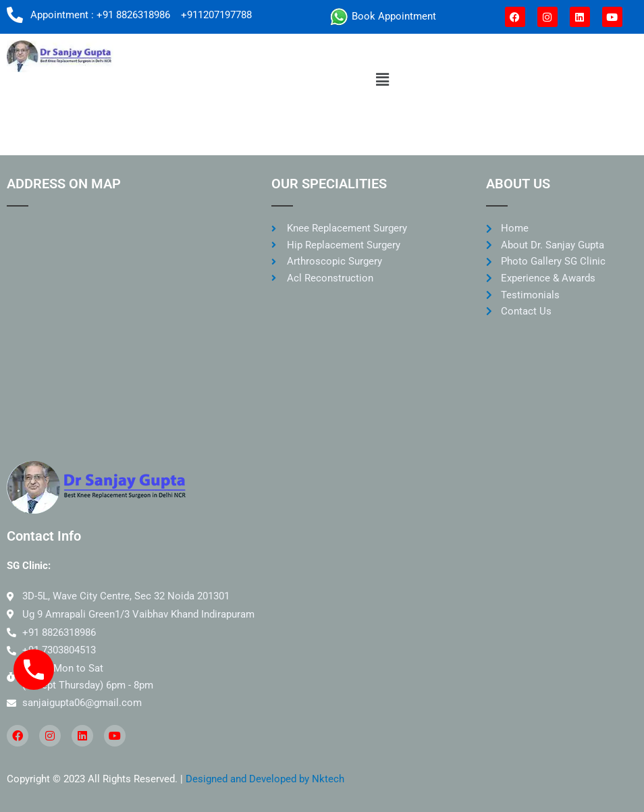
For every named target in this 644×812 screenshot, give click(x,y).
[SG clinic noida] (126, 321)
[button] (382, 80)
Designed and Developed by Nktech (265, 779)
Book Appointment (393, 16)
